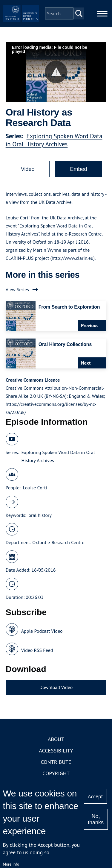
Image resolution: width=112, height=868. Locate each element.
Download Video (56, 687)
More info (11, 864)
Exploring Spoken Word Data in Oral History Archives (54, 140)
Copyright (56, 773)
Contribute (56, 762)
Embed (78, 169)
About (56, 739)
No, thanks (96, 819)
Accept (95, 796)
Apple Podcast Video (42, 631)
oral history (40, 515)
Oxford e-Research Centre (58, 542)
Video (28, 169)
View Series (17, 289)
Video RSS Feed (37, 650)
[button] (56, 72)
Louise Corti (35, 488)
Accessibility (56, 751)
